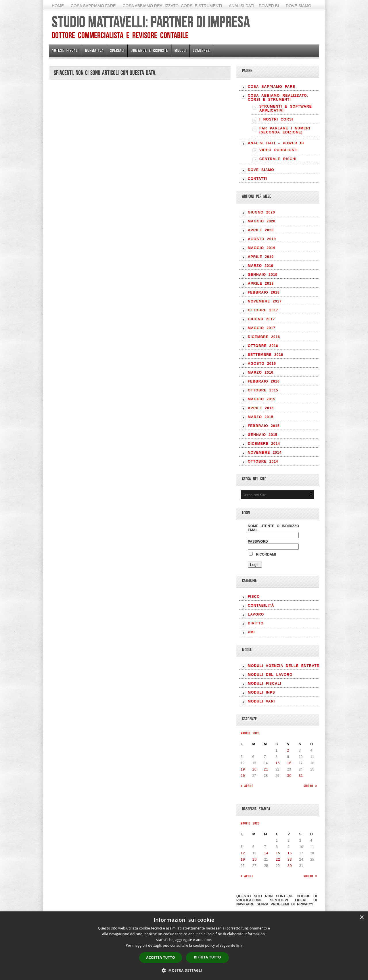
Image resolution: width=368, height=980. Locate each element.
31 (301, 776)
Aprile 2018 (261, 284)
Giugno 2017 (261, 319)
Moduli (181, 50)
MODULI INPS (261, 692)
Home (58, 6)
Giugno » (310, 786)
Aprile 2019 (261, 257)
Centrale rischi (278, 159)
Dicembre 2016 (264, 337)
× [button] (362, 918)
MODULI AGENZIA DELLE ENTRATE (284, 666)
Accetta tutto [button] (160, 957)
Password (258, 542)
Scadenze (201, 50)
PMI (251, 632)
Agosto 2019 (262, 239)
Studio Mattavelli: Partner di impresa (151, 22)
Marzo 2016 (261, 372)
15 (278, 763)
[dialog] (184, 946)
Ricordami (262, 554)
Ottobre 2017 (263, 310)
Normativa (94, 50)
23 (290, 859)
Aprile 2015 (261, 408)
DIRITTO (256, 623)
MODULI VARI (261, 701)
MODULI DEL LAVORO (270, 675)
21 (266, 769)
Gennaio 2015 (263, 435)
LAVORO (256, 614)
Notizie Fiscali (65, 50)
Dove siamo (299, 6)
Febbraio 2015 (264, 426)
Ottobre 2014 (263, 461)
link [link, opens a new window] (239, 945)
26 (243, 776)
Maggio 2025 (250, 733)
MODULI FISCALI (264, 684)
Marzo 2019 (261, 266)
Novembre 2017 (265, 301)
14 (266, 853)
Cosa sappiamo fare (93, 6)
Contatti (257, 179)
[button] (184, 970)
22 (278, 859)
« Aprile (247, 786)
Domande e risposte (149, 50)
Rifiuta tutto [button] (207, 957)
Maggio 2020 (262, 221)
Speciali (117, 50)
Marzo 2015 (261, 417)
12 (243, 853)
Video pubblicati (278, 150)
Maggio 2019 (262, 248)
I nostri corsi (276, 119)
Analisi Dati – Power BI (254, 6)
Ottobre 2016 (263, 346)
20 (254, 769)
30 (289, 776)
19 (243, 769)
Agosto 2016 (262, 364)
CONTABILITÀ (261, 606)
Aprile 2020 (261, 230)
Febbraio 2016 (264, 381)
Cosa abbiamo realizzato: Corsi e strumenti (172, 6)
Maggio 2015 (262, 399)
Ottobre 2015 (263, 390)
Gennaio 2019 (263, 275)
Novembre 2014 (265, 453)
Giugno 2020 (261, 212)
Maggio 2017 (262, 328)
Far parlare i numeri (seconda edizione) (285, 130)
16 (289, 763)
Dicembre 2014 (264, 444)
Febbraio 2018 (264, 292)
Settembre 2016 (266, 355)
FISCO (254, 597)
